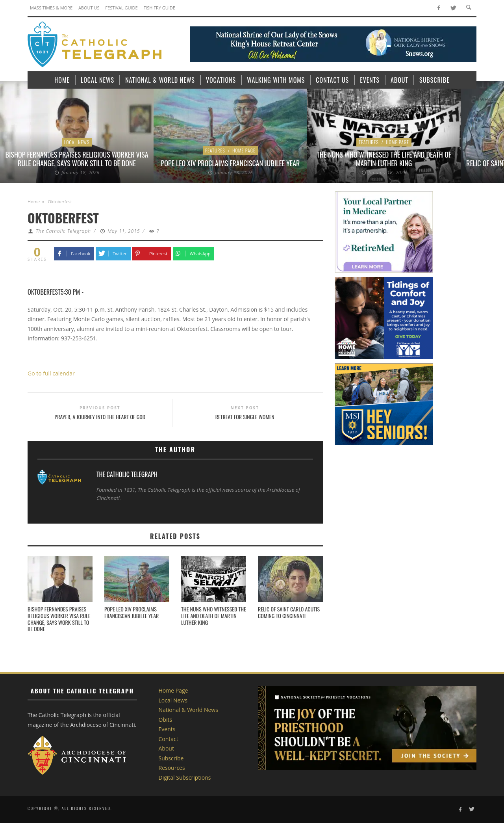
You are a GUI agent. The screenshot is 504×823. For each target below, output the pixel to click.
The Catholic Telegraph (63, 231)
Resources (172, 768)
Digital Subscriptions (185, 777)
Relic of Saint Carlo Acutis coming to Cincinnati (289, 612)
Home (34, 202)
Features (215, 150)
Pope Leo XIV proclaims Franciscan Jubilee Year (231, 163)
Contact (169, 739)
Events (167, 729)
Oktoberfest (44, 292)
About (166, 748)
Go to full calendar (51, 373)
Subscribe (171, 758)
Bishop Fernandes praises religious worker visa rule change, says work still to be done (77, 159)
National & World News (188, 710)
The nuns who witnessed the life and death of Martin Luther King (384, 159)
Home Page (244, 150)
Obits (166, 720)
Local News (77, 142)
